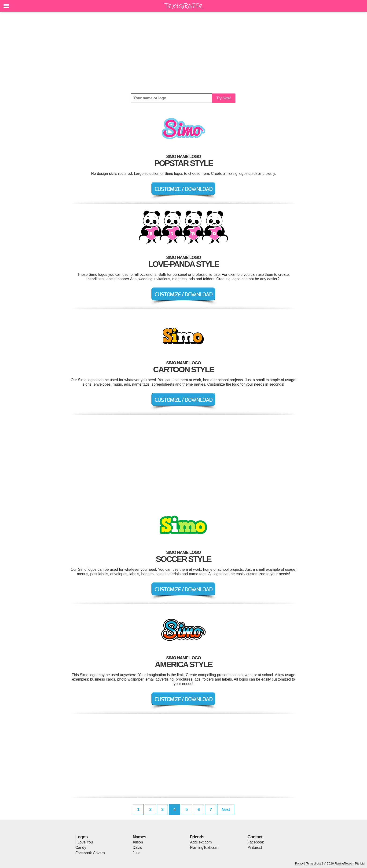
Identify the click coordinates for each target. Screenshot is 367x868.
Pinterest (255, 848)
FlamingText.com (204, 848)
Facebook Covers (90, 853)
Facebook (256, 842)
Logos (81, 837)
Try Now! (224, 98)
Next (226, 810)
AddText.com (201, 842)
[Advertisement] (183, 53)
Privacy (299, 863)
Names (139, 837)
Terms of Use (314, 863)
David (138, 848)
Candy (81, 848)
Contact (255, 837)
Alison (138, 842)
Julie (137, 853)
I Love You (84, 842)
